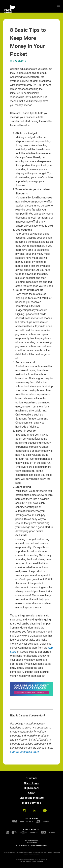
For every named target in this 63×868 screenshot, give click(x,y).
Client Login (31, 783)
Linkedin (34, 811)
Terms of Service (40, 862)
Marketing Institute (32, 798)
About (32, 793)
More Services (32, 803)
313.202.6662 (22, 845)
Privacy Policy (28, 862)
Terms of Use (22, 862)
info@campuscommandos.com (37, 845)
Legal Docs (34, 862)
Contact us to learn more (24, 752)
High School (31, 788)
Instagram (24, 811)
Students (31, 778)
